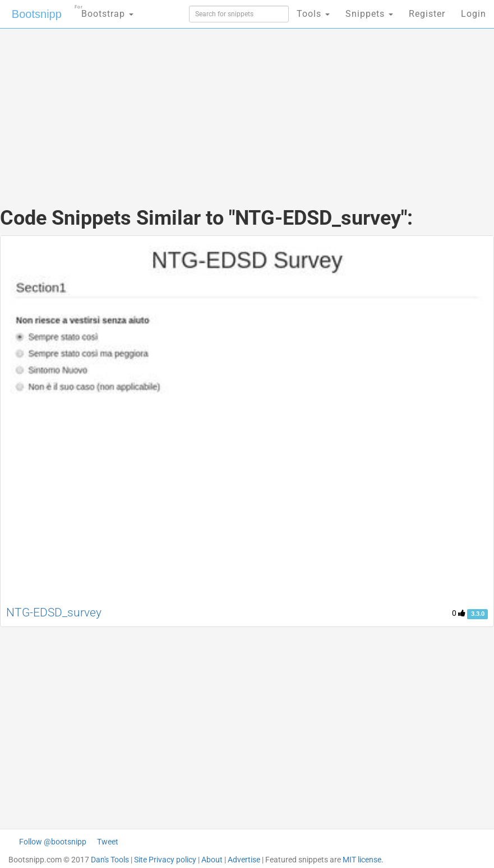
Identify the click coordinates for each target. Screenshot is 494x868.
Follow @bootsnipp (53, 842)
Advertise (244, 860)
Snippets (369, 14)
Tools (313, 14)
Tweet (108, 842)
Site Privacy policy (165, 860)
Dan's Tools (110, 860)
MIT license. (363, 860)
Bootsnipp (37, 14)
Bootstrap (104, 10)
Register (427, 14)
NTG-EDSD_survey (54, 612)
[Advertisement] (247, 106)
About (212, 860)
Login (474, 14)
